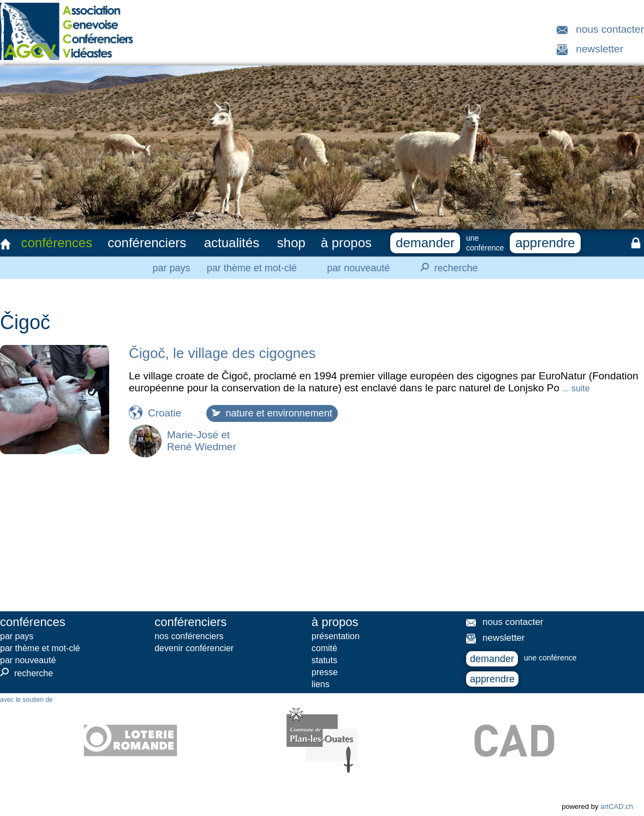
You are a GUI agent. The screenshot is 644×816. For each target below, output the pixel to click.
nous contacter (610, 29)
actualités (232, 243)
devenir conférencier (194, 648)
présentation (336, 636)
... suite (574, 388)
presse (325, 672)
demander (425, 243)
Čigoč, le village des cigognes (222, 353)
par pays (171, 268)
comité (324, 648)
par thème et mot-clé (252, 268)
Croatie (165, 413)
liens (321, 684)
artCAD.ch (617, 806)
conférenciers (147, 243)
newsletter (600, 49)
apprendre (545, 243)
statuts (324, 660)
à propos (346, 243)
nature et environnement (272, 413)
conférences (56, 243)
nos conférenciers (189, 636)
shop (291, 243)
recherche (446, 267)
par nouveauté (358, 268)
